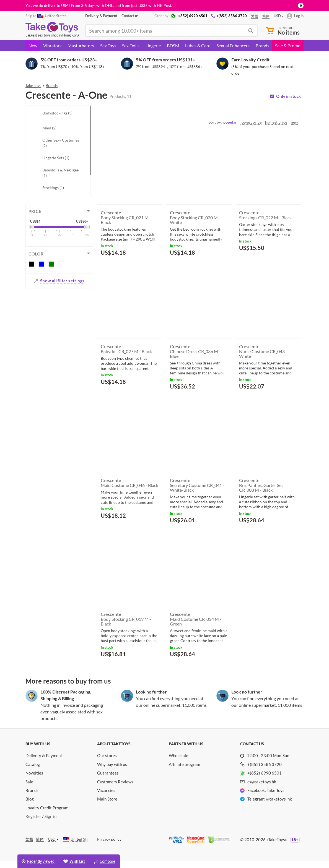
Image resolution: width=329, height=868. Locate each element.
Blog (30, 806)
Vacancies (106, 797)
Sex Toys (108, 45)
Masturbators (81, 45)
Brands (262, 45)
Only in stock (288, 96)
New (33, 45)
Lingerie (153, 45)
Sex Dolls (131, 45)
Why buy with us (112, 771)
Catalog (33, 771)
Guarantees (108, 780)
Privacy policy (109, 846)
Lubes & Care (198, 45)
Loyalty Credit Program (47, 814)
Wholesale (178, 762)
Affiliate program (184, 771)
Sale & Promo (288, 45)
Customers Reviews (115, 788)
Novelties (34, 780)
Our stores (107, 762)
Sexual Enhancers (233, 45)
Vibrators (52, 45)
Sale (29, 788)
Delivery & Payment (44, 762)
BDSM (173, 45)
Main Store (107, 806)
